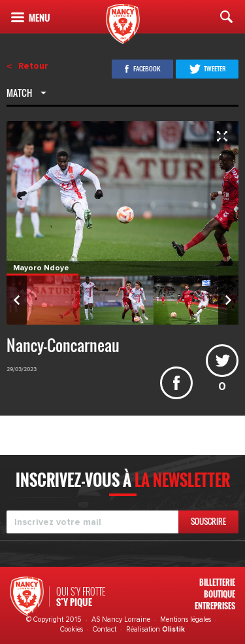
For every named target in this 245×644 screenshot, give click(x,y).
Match (20, 94)
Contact (105, 629)
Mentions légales (186, 619)
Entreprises (215, 606)
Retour (33, 66)
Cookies (72, 629)
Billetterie (217, 582)
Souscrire (208, 521)
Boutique (220, 594)
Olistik (173, 629)
